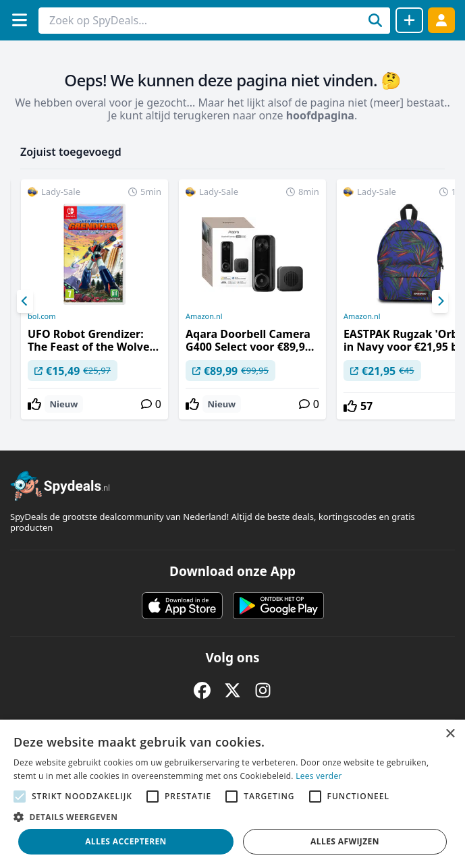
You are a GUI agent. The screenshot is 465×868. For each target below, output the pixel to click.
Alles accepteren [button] (126, 841)
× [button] (450, 734)
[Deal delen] (409, 20)
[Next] (440, 301)
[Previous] (25, 301)
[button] (232, 817)
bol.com (42, 316)
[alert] (232, 794)
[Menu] (19, 20)
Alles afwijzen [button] (345, 841)
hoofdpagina (320, 115)
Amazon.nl (204, 316)
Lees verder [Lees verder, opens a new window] (319, 776)
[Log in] (441, 20)
